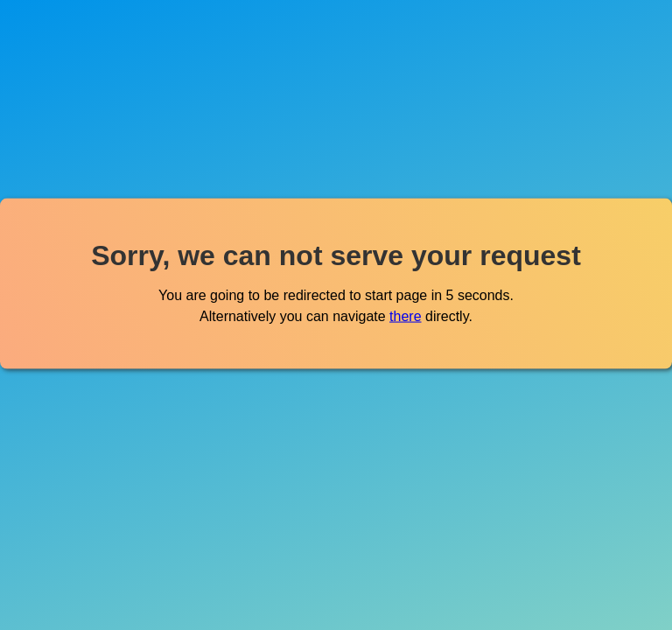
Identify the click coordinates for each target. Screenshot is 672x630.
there (405, 315)
